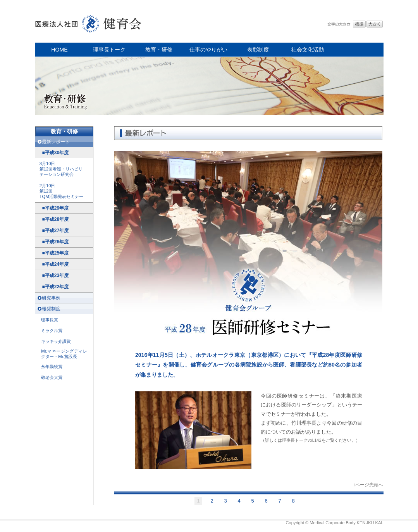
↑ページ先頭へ (368, 485)
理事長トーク (109, 50)
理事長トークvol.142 (302, 440)
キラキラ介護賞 (56, 341)
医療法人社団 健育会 (89, 21)
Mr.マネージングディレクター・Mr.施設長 (64, 354)
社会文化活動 (308, 50)
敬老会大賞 (52, 377)
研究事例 (51, 298)
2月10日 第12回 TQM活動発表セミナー (61, 191)
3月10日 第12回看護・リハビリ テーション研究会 (61, 169)
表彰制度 (258, 50)
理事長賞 (50, 320)
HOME (59, 50)
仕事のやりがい (208, 50)
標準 (359, 24)
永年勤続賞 (52, 367)
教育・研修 (159, 50)
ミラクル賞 (52, 331)
